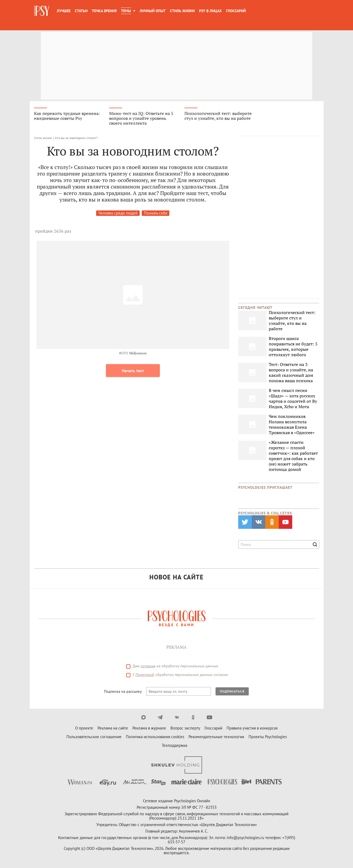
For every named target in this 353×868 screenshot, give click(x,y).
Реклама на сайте (113, 728)
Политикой (145, 675)
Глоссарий (236, 11)
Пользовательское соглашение (94, 737)
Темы (126, 11)
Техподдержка (174, 745)
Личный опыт (153, 11)
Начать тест (133, 371)
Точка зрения (104, 11)
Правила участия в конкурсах (252, 728)
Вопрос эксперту (185, 728)
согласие (148, 666)
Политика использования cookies (155, 737)
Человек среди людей (118, 213)
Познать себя (156, 213)
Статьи (81, 11)
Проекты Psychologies (268, 737)
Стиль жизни (182, 11)
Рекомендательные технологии (216, 737)
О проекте (84, 728)
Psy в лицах (210, 11)
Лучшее (64, 11)
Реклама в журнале (149, 728)
